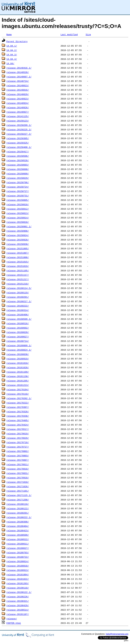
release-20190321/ (18, 601)
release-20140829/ (18, 94)
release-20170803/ (18, 456)
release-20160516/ (18, 323)
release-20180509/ (18, 535)
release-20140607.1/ (19, 77)
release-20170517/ (18, 429)
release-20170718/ (18, 442)
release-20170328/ (18, 411)
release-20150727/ (18, 191)
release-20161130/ (18, 376)
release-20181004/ (18, 575)
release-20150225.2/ (19, 129)
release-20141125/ (18, 116)
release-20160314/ (18, 310)
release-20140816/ (18, 90)
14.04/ (10, 63)
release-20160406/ (18, 315)
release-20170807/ (18, 460)
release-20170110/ (18, 394)
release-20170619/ (18, 434)
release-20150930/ (18, 244)
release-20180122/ (18, 508)
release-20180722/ (18, 557)
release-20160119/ (18, 293)
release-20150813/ (18, 213)
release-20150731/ (18, 196)
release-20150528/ (18, 160)
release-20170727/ (18, 447)
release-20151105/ (18, 270)
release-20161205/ (18, 381)
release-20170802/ (18, 451)
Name (9, 34)
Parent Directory (17, 41)
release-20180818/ (18, 566)
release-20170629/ (18, 438)
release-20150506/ (18, 156)
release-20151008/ (18, 257)
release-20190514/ (18, 610)
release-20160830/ (18, 354)
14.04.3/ (12, 55)
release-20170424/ (18, 425)
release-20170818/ (18, 469)
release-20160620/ (18, 332)
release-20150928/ (18, 240)
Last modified (69, 34)
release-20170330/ (18, 416)
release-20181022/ (18, 579)
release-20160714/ (18, 341)
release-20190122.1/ (19, 592)
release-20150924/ (18, 235)
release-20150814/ (18, 218)
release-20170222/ (18, 403)
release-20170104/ (18, 389)
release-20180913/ (18, 570)
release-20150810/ (18, 204)
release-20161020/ (18, 367)
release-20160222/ (18, 306)
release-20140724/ (18, 81)
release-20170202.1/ (19, 398)
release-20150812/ (18, 209)
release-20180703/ (18, 552)
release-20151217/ (18, 279)
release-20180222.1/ (19, 517)
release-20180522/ (18, 539)
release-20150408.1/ (19, 147)
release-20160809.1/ (19, 345)
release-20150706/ (18, 182)
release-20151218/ (18, 284)
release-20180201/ (18, 513)
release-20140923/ (18, 99)
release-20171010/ (18, 482)
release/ (12, 619)
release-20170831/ (18, 473)
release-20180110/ (18, 504)
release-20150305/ (18, 138)
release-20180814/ (18, 561)
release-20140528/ (18, 72)
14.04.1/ (12, 46)
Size (88, 34)
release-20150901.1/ (19, 226)
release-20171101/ (18, 491)
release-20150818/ (18, 222)
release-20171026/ (18, 486)
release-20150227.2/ (19, 134)
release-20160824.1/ (19, 350)
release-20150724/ (18, 187)
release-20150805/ (18, 200)
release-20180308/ (18, 522)
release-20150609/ (18, 174)
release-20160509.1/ (19, 319)
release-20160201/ (18, 297)
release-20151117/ (18, 275)
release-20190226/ (18, 597)
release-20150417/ (18, 152)
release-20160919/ (18, 359)
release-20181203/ (18, 583)
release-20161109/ (18, 372)
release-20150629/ (18, 178)
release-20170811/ (18, 464)
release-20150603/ (18, 165)
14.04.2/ (12, 50)
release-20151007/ (18, 253)
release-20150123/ (18, 121)
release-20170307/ (18, 407)
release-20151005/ (18, 248)
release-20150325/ (18, 143)
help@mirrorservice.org (117, 634)
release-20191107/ (18, 614)
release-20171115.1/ (19, 495)
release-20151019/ (18, 266)
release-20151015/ (18, 262)
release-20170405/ (18, 420)
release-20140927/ (18, 112)
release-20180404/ (18, 526)
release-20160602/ (18, 328)
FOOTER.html (14, 623)
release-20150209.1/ (19, 125)
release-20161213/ (18, 385)
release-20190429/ (18, 605)
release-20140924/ (18, 103)
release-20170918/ (18, 478)
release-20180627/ (18, 548)
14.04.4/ (12, 59)
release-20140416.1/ (19, 68)
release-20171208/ (18, 500)
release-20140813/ (18, 85)
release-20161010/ (18, 363)
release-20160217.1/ (19, 301)
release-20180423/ (18, 530)
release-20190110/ (18, 588)
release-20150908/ (18, 231)
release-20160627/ (18, 337)
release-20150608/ (18, 169)
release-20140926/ (18, 107)
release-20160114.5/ (19, 288)
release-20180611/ (18, 544)
